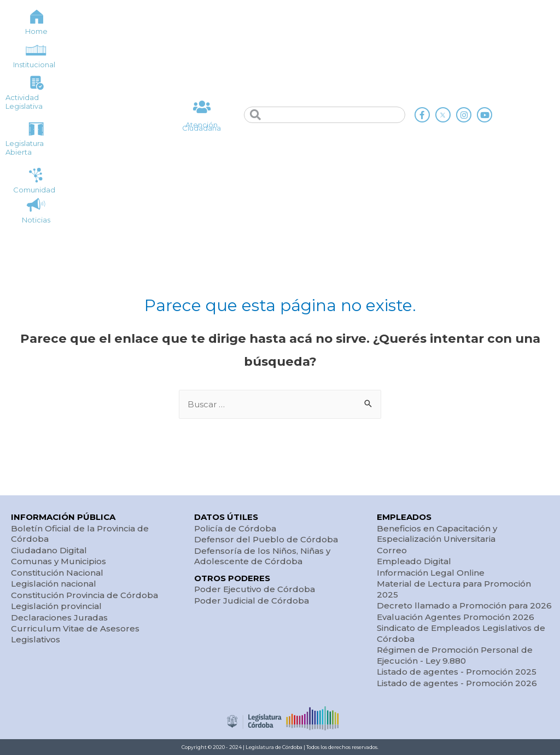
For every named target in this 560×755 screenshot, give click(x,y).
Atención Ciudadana (202, 127)
